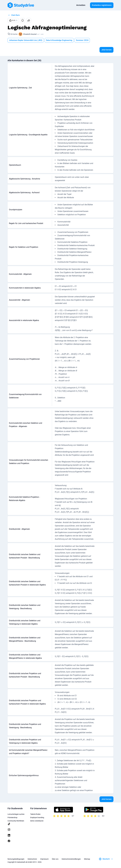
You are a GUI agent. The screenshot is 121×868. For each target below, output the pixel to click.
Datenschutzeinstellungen (71, 859)
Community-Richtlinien (16, 821)
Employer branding (37, 817)
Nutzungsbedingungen (16, 859)
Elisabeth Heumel (30, 34)
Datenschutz (32, 859)
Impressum (44, 859)
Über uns (55, 859)
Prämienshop (12, 817)
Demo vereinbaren (37, 821)
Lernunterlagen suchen (16, 814)
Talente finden (35, 814)
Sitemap (87, 859)
